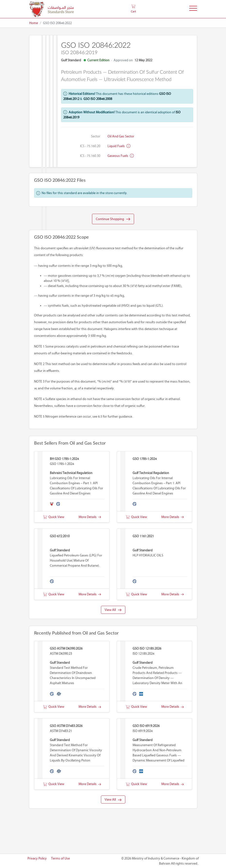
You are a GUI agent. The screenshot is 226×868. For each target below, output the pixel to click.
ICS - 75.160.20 (90, 146)
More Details (90, 517)
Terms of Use (60, 858)
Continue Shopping (113, 219)
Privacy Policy (37, 858)
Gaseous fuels (121, 156)
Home (34, 23)
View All (113, 610)
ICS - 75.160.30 (90, 156)
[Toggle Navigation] (193, 9)
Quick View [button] (54, 517)
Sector (96, 136)
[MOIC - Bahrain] (51, 9)
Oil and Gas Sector (121, 136)
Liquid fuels (119, 146)
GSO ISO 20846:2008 (98, 99)
